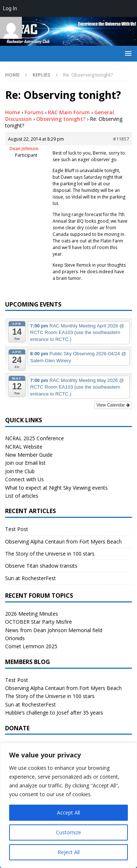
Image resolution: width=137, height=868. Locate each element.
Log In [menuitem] (10, 8)
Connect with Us (24, 479)
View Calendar (113, 405)
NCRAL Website (24, 447)
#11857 (121, 139)
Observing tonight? (61, 119)
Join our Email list (25, 463)
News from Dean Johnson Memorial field (54, 630)
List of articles (22, 496)
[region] (68, 805)
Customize (68, 832)
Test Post (17, 529)
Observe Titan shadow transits (41, 566)
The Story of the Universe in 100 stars (50, 554)
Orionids (15, 638)
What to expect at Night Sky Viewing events (56, 488)
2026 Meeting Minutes (32, 614)
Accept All (68, 813)
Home (13, 112)
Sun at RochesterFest (31, 578)
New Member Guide (29, 455)
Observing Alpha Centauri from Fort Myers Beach (63, 541)
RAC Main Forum (69, 112)
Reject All (69, 852)
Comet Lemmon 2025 (31, 646)
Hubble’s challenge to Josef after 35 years (54, 713)
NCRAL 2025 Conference (35, 438)
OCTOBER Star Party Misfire (39, 622)
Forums (34, 112)
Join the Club (20, 471)
